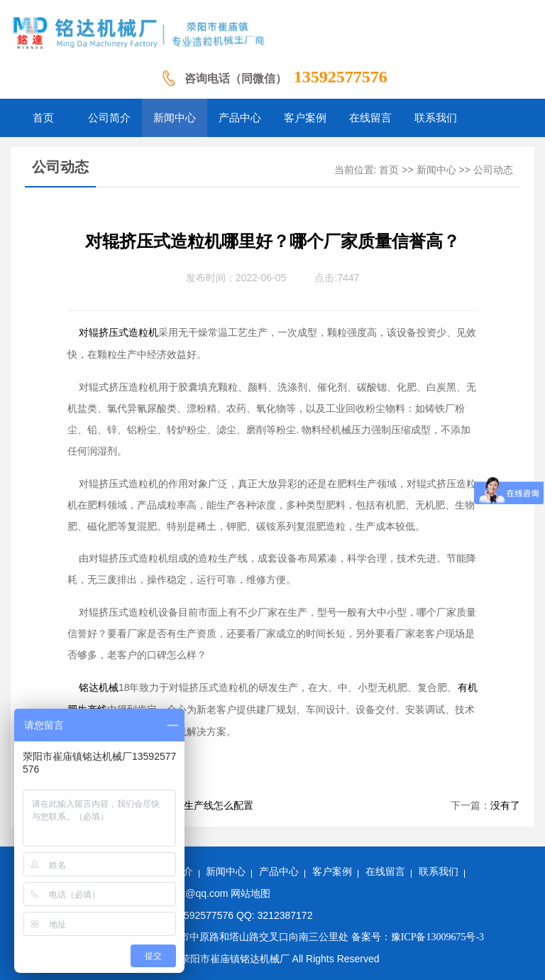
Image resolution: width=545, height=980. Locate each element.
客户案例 (332, 872)
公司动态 (493, 170)
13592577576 (341, 77)
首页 (389, 170)
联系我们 (439, 872)
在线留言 (385, 872)
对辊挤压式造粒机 (119, 333)
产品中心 (279, 872)
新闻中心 (436, 170)
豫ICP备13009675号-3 (437, 937)
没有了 (505, 806)
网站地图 (251, 894)
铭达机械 (99, 688)
